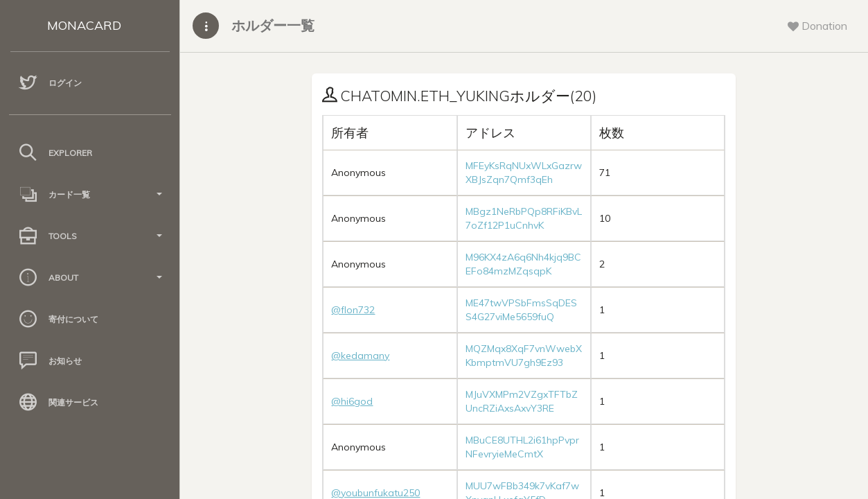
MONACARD (84, 25)
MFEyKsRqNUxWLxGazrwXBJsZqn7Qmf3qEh (524, 173)
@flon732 (353, 310)
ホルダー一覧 (273, 25)
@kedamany (360, 356)
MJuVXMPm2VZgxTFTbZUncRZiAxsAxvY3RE (522, 401)
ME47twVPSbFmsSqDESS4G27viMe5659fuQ (521, 310)
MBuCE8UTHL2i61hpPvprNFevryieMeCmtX (522, 447)
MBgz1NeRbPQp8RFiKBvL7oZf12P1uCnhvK (524, 218)
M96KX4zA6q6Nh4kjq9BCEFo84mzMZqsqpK (523, 264)
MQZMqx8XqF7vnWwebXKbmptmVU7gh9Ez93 (524, 356)
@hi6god (352, 401)
